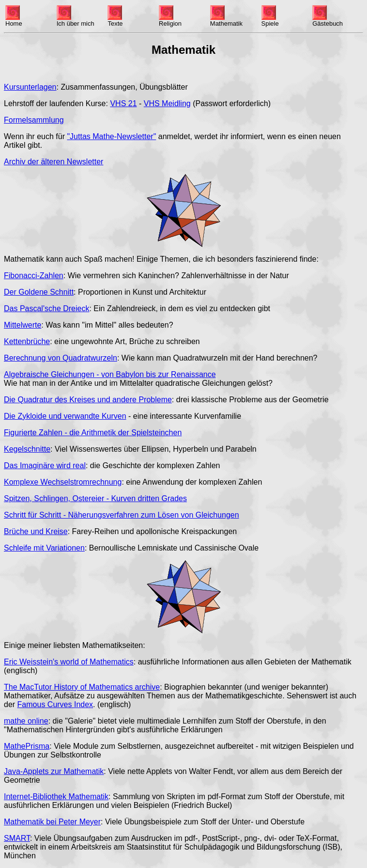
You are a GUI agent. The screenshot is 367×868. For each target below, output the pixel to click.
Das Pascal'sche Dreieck (46, 308)
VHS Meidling (167, 103)
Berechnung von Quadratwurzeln (61, 358)
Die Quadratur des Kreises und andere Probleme (88, 400)
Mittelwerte (23, 325)
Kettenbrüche (27, 341)
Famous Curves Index (55, 704)
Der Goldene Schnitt (39, 292)
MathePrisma (27, 746)
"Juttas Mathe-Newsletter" (111, 136)
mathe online (26, 721)
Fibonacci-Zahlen (34, 276)
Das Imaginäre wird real (45, 466)
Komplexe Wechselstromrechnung (63, 482)
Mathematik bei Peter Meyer (52, 822)
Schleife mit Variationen (44, 548)
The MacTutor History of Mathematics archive (82, 687)
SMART (17, 838)
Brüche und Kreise (36, 531)
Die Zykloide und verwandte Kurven (65, 416)
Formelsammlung (34, 120)
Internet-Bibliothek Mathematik (56, 797)
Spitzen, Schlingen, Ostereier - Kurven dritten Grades (95, 498)
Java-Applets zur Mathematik (54, 771)
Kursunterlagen (30, 87)
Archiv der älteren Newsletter (54, 162)
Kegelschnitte (27, 449)
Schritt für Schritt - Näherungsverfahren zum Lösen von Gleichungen (122, 515)
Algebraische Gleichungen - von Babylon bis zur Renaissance (110, 374)
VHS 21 (123, 103)
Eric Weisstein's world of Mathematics (69, 662)
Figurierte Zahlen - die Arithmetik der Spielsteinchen (93, 433)
